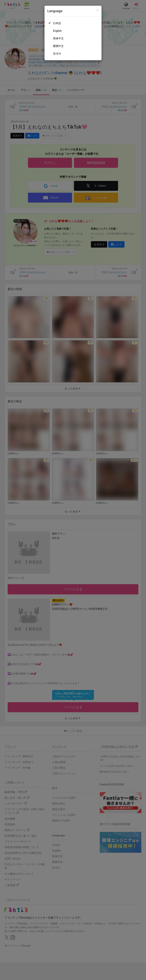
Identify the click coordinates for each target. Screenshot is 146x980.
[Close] (98, 10)
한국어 (57, 54)
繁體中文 (58, 46)
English (57, 31)
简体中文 (58, 38)
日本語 (57, 23)
